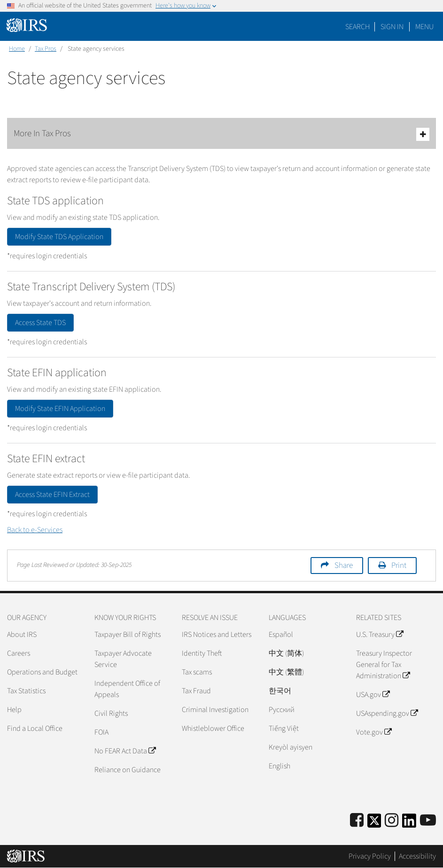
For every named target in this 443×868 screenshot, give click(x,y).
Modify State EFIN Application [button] (60, 409)
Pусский (282, 710)
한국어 (280, 691)
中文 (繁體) (286, 672)
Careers (19, 653)
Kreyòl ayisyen (291, 747)
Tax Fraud (196, 691)
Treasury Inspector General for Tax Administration (384, 665)
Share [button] (344, 566)
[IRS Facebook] (357, 821)
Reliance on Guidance (128, 770)
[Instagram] (392, 821)
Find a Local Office (35, 728)
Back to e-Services (35, 530)
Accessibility (417, 856)
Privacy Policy (370, 856)
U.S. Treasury (380, 635)
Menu (424, 27)
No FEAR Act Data (125, 751)
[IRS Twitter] (374, 824)
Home (17, 49)
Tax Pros (46, 49)
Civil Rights (111, 713)
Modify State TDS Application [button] (59, 237)
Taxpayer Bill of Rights (128, 635)
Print (399, 566)
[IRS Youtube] (428, 821)
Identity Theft (202, 653)
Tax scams (197, 672)
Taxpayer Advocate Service (123, 659)
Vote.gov (374, 732)
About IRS (22, 635)
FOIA (101, 732)
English (280, 766)
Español (281, 635)
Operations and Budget (42, 672)
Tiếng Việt (284, 728)
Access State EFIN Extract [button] (52, 495)
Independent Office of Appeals (127, 689)
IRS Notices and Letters (217, 635)
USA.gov (373, 695)
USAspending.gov (387, 713)
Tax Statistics (26, 691)
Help (14, 710)
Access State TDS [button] (40, 323)
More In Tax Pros (221, 134)
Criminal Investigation (215, 710)
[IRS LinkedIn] (409, 824)
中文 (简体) (286, 653)
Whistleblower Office (213, 728)
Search (358, 27)
